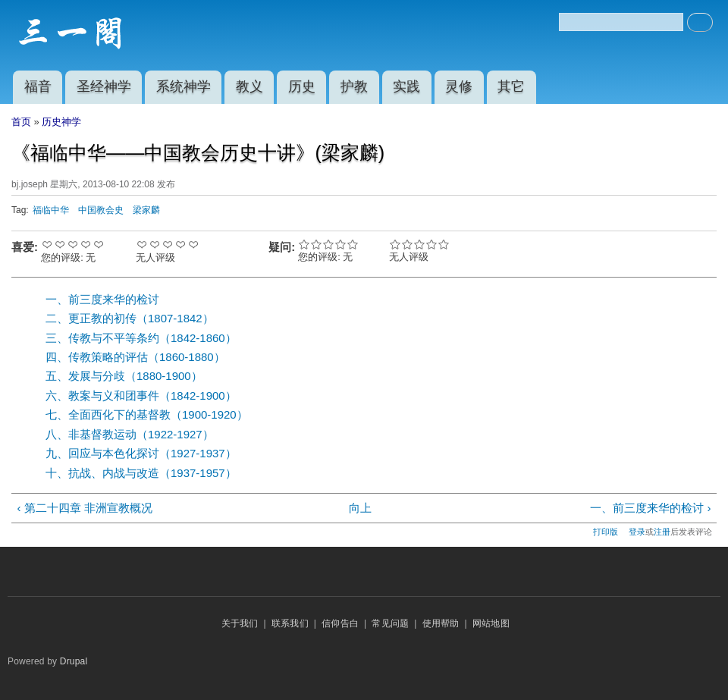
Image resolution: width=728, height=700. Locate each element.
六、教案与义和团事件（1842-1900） (141, 396)
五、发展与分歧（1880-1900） (124, 376)
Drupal (74, 661)
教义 (249, 86)
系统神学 (184, 86)
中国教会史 (101, 210)
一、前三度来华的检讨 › (650, 508)
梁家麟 (146, 210)
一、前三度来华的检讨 (102, 299)
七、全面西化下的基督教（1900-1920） (147, 414)
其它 (511, 86)
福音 (38, 86)
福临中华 (51, 210)
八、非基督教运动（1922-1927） (130, 434)
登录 (637, 532)
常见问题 (390, 623)
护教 (354, 86)
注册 (662, 532)
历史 (302, 86)
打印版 (606, 532)
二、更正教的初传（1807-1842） (130, 318)
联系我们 (290, 623)
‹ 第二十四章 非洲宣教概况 (84, 508)
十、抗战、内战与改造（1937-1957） (141, 473)
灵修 (459, 86)
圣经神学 (104, 86)
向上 (360, 508)
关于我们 (240, 623)
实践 (406, 86)
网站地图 (491, 623)
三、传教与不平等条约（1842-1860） (141, 338)
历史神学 (61, 122)
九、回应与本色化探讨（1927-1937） (141, 453)
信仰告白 (340, 623)
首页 (21, 122)
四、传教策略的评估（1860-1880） (135, 357)
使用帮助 (441, 623)
